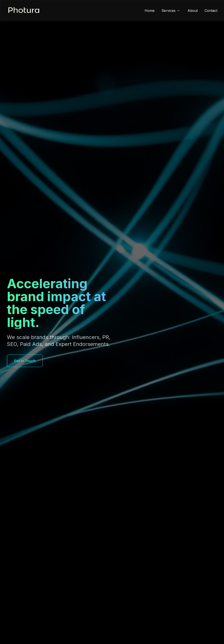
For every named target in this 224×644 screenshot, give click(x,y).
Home (150, 11)
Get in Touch (25, 361)
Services (171, 11)
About (193, 11)
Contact (211, 11)
